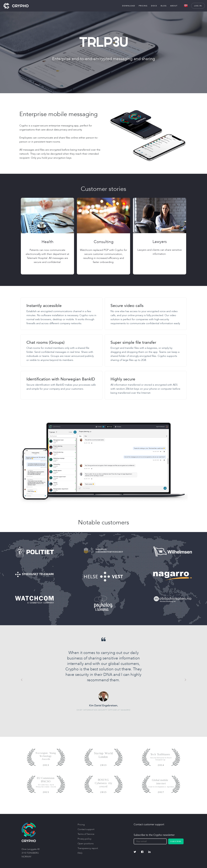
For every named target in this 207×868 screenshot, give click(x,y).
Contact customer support (149, 824)
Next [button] (185, 680)
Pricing (143, 6)
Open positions (86, 844)
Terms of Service (86, 834)
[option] (103, 674)
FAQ (80, 853)
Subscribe (176, 841)
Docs (154, 6)
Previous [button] (22, 680)
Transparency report (88, 848)
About (174, 6)
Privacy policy (84, 839)
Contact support (86, 829)
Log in (198, 6)
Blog (164, 6)
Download (129, 6)
